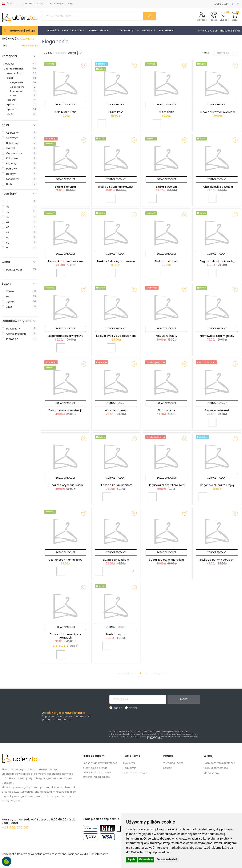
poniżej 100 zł (14, 270)
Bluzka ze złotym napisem (116, 485)
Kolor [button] (6, 125)
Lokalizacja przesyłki (135, 773)
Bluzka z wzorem (166, 187)
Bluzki (11, 78)
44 (8, 222)
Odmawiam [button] (146, 859)
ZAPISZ (184, 699)
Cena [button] (6, 262)
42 (8, 217)
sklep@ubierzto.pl (61, 4)
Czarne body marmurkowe (65, 560)
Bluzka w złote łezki (217, 411)
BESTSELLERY (166, 30)
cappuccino (14, 153)
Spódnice (12, 105)
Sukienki (11, 100)
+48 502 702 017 (32, 4)
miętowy (11, 164)
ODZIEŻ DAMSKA (99, 30)
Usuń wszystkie (30, 46)
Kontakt (168, 768)
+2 (133, 571)
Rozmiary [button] (9, 194)
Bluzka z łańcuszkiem (116, 560)
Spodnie (11, 109)
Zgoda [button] (132, 859)
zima (9, 307)
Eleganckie (17, 83)
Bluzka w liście (167, 411)
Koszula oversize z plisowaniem (116, 336)
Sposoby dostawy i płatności (100, 763)
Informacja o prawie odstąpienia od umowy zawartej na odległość (97, 772)
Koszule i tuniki (15, 73)
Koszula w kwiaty (167, 336)
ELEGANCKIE (27, 39)
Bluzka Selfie (166, 112)
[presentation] (138, 719)
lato (9, 297)
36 (8, 201)
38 (8, 207)
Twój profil (129, 763)
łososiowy (13, 179)
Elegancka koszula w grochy (66, 336)
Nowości (9, 64)
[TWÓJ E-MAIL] (138, 699)
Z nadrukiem (17, 87)
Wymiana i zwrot (173, 763)
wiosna (11, 291)
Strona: (72, 53)
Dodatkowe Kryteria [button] (17, 321)
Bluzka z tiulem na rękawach (116, 187)
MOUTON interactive (96, 854)
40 (8, 212)
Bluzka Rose (116, 112)
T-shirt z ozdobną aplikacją (65, 411)
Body (13, 96)
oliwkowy (12, 138)
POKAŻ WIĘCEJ (155, 738)
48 (8, 232)
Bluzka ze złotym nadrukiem (66, 485)
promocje (12, 339)
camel (10, 148)
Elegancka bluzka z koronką (217, 261)
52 (8, 243)
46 (8, 227)
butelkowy (12, 143)
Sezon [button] (6, 284)
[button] (202, 16)
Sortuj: (206, 53)
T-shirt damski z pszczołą (217, 187)
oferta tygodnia (16, 334)
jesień (10, 302)
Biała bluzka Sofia (66, 112)
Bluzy (10, 114)
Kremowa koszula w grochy (217, 336)
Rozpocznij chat (230, 31)
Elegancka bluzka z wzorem (66, 261)
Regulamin (130, 768)
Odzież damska (14, 69)
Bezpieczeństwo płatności (220, 763)
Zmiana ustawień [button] (167, 859)
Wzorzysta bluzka (116, 411)
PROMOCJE (149, 30)
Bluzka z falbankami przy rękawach (65, 636)
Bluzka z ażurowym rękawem (217, 112)
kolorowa (12, 158)
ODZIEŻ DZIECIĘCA (126, 30)
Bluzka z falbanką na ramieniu (116, 261)
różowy (11, 174)
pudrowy (12, 169)
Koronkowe (16, 91)
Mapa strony (211, 773)
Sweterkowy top (116, 634)
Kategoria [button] (9, 56)
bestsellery (13, 329)
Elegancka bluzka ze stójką (217, 485)
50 (8, 238)
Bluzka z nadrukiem (167, 261)
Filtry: (5, 46)
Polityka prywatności (216, 768)
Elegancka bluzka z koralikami (166, 485)
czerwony (12, 133)
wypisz (133, 708)
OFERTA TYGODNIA (73, 30)
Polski (7, 4)
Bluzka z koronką (65, 187)
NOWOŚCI (53, 30)
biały (9, 184)
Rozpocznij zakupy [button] (23, 31)
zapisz (118, 708)
